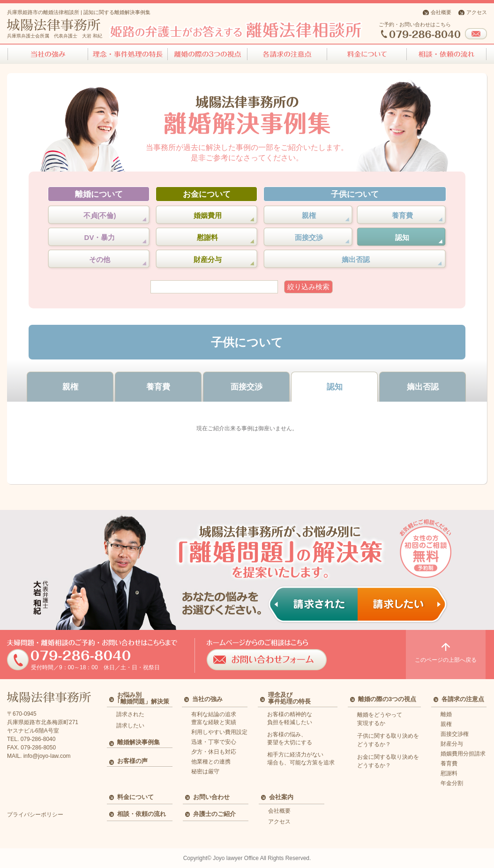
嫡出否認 (356, 259)
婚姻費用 (208, 215)
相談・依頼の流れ (142, 814)
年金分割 (452, 783)
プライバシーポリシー (35, 815)
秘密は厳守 (205, 771)
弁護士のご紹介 (214, 814)
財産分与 (208, 259)
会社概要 (441, 12)
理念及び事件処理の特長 (289, 698)
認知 (402, 237)
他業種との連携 (211, 762)
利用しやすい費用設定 (219, 732)
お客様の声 (132, 761)
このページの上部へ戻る (446, 653)
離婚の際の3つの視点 (387, 699)
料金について (135, 797)
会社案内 (281, 797)
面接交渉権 (455, 734)
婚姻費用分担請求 (463, 754)
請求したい (130, 726)
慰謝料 (207, 237)
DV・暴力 (100, 237)
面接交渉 (309, 237)
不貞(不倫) (100, 215)
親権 (309, 215)
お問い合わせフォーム (476, 34)
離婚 (446, 714)
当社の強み (207, 699)
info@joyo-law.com (47, 756)
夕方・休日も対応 (214, 752)
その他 (100, 259)
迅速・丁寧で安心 (214, 742)
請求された (130, 714)
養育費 (402, 215)
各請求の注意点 (463, 699)
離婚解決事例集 (138, 742)
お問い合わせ (211, 797)
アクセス (477, 12)
